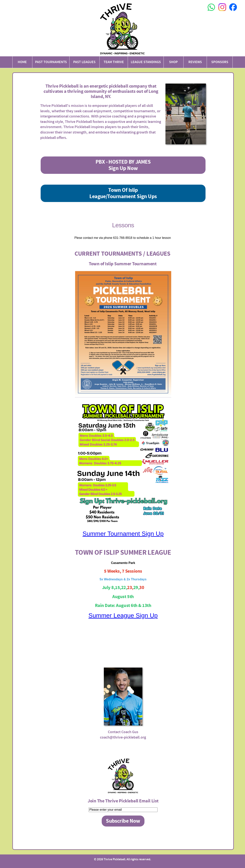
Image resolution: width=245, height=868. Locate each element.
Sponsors (220, 62)
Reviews (195, 62)
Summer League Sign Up (123, 615)
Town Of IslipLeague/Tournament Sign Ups (123, 193)
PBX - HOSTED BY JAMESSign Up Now (123, 165)
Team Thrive (114, 62)
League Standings (146, 62)
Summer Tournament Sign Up (123, 534)
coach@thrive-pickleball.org (123, 737)
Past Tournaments (51, 62)
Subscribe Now (123, 821)
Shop (173, 62)
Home (22, 62)
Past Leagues (84, 62)
